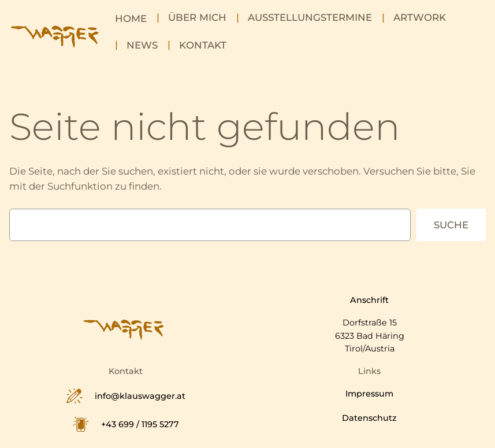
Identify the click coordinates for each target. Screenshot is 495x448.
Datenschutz (369, 418)
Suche (451, 225)
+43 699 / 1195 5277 (140, 424)
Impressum (369, 394)
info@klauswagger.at (140, 396)
